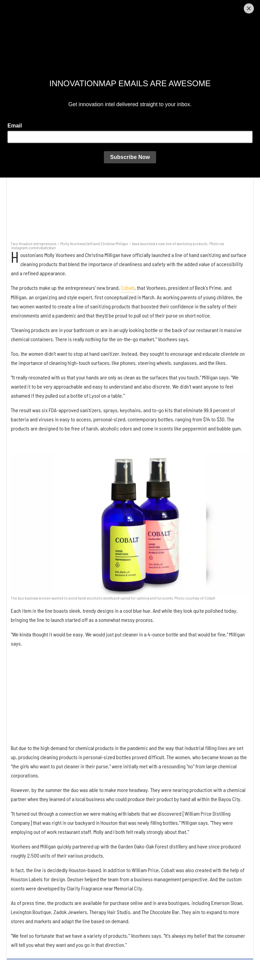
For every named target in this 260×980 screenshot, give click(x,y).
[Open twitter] (201, 8)
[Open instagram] (218, 8)
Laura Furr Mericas (43, 62)
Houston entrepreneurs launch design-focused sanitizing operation (86, 41)
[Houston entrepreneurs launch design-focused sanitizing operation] (130, 158)
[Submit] (253, 7)
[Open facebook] (183, 8)
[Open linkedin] (236, 8)
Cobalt (128, 288)
